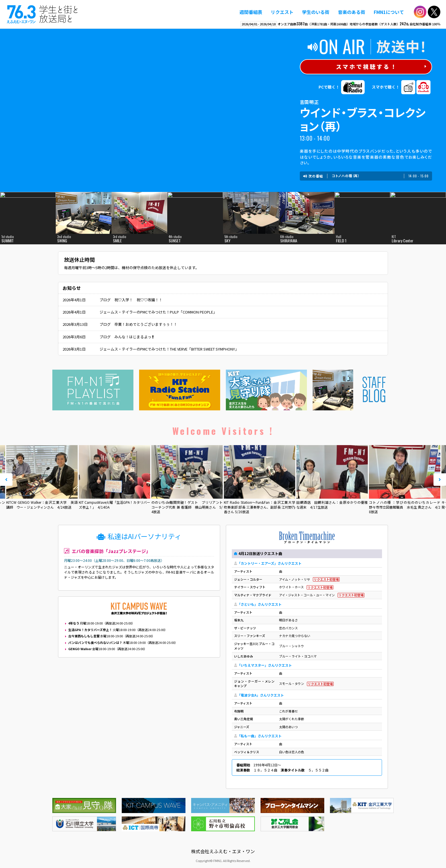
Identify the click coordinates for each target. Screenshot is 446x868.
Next (440, 480)
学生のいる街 (316, 12)
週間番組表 (251, 12)
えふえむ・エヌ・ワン (42, 14)
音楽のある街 (352, 12)
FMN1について (389, 12)
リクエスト (282, 12)
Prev (6, 480)
